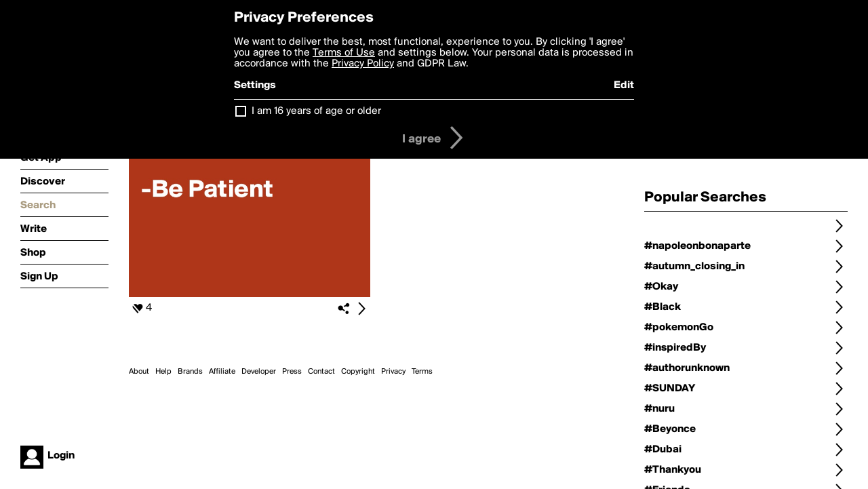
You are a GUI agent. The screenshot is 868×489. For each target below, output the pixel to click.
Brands (190, 372)
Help (163, 372)
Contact (321, 372)
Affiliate (222, 372)
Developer (259, 372)
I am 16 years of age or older (316, 111)
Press (292, 372)
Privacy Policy (363, 64)
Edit (624, 85)
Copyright (358, 372)
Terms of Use (344, 53)
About (139, 372)
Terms (422, 372)
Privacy (393, 372)
